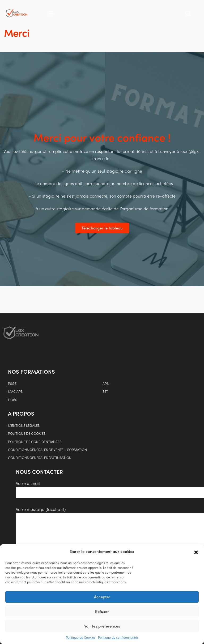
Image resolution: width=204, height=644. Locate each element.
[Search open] (188, 13)
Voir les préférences (102, 626)
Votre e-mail (65, 489)
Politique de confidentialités (118, 637)
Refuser (102, 611)
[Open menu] (51, 13)
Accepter (102, 597)
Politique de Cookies (81, 637)
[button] (196, 552)
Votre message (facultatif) (64, 540)
